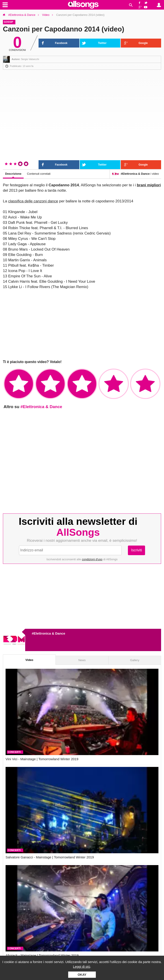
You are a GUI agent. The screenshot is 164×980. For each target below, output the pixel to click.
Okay (82, 975)
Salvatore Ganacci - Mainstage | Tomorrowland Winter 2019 (50, 857)
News (82, 660)
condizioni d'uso (92, 559)
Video (46, 15)
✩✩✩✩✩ (145, 384)
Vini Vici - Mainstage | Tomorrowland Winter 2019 (42, 759)
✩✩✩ (82, 384)
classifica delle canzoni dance (33, 201)
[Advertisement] (82, 325)
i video (135, 174)
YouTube (147, 7)
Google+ (140, 7)
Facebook (140, 2)
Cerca (131, 5)
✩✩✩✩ (114, 384)
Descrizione (13, 174)
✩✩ (50, 384)
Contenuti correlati (39, 174)
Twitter (147, 2)
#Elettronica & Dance (22, 15)
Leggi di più (82, 967)
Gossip (8, 22)
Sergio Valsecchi (30, 59)
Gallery (135, 660)
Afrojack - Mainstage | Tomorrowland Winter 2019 (42, 955)
